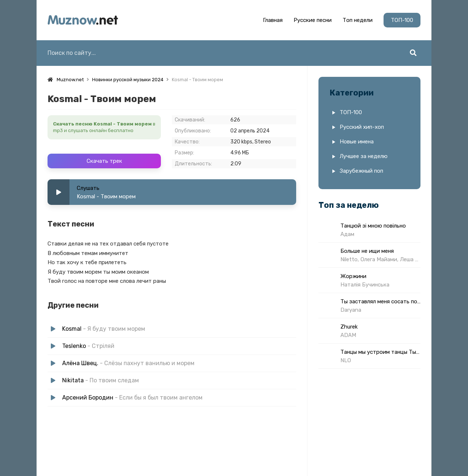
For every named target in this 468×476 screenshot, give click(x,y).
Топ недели (358, 20)
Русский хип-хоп (362, 127)
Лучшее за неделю (364, 156)
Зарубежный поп (361, 171)
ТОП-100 (402, 20)
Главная (273, 20)
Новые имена (357, 142)
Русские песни (313, 20)
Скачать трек (104, 161)
